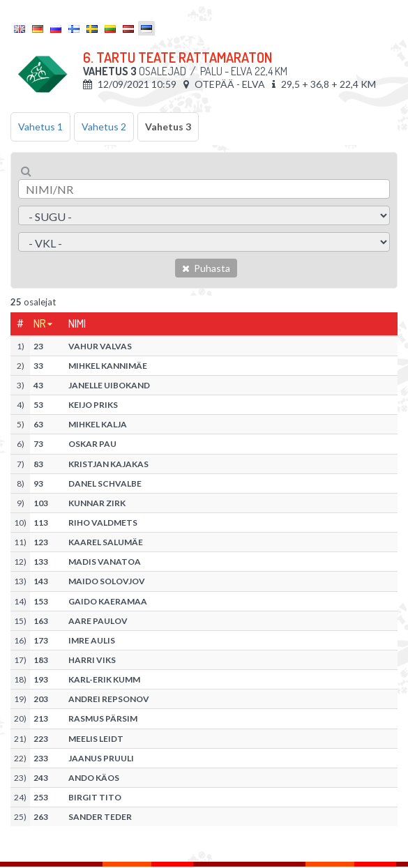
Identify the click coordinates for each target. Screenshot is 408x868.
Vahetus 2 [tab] (104, 127)
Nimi (77, 323)
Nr (40, 323)
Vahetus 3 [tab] (168, 127)
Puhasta (206, 268)
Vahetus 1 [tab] (40, 127)
